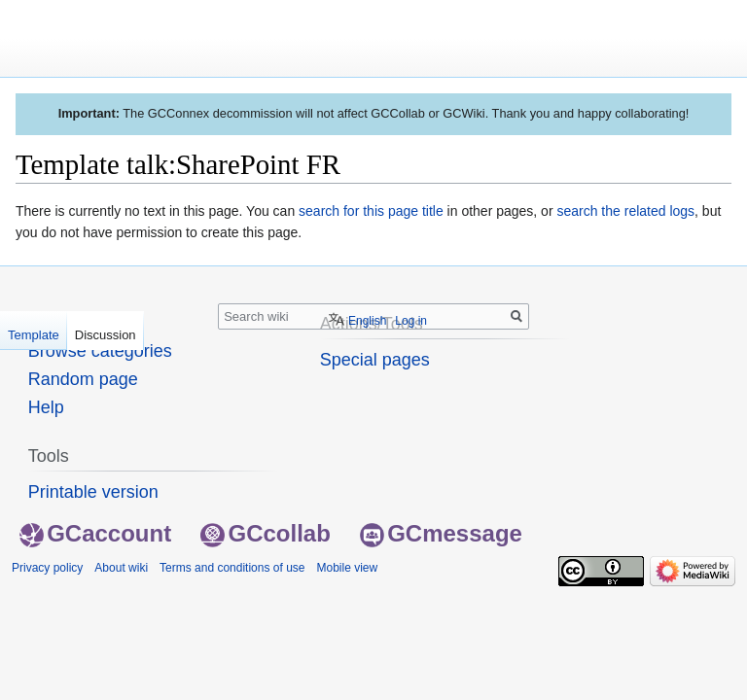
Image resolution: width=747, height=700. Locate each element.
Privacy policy (47, 568)
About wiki (121, 568)
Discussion (106, 335)
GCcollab (265, 533)
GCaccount (95, 533)
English (367, 321)
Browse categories (100, 351)
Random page (83, 379)
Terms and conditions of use (232, 568)
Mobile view (347, 568)
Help (46, 407)
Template (34, 335)
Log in (411, 321)
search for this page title (371, 211)
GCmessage (441, 533)
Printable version (93, 492)
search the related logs (625, 211)
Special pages (375, 360)
